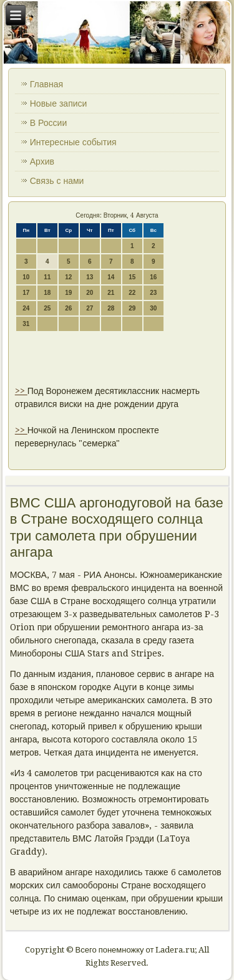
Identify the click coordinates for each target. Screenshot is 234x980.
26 (68, 308)
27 (90, 308)
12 (68, 277)
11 (47, 277)
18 (47, 293)
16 (153, 277)
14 (111, 277)
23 (153, 293)
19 (68, 293)
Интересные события (73, 142)
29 (132, 308)
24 (26, 308)
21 (111, 293)
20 (90, 293)
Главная (46, 84)
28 (111, 308)
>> (21, 391)
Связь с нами (57, 181)
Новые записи (59, 103)
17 (26, 293)
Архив (42, 161)
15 (132, 277)
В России (49, 123)
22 (132, 293)
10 (26, 277)
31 (26, 324)
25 (47, 308)
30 (153, 308)
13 (90, 277)
